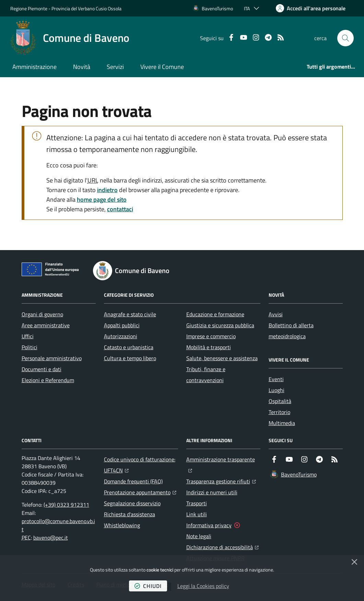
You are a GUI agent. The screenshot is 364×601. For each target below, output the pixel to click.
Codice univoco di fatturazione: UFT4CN (141, 465)
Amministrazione (34, 67)
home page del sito (102, 199)
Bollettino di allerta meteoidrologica (291, 331)
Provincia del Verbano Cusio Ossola (86, 8)
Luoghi (277, 390)
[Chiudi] (354, 562)
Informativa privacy (209, 525)
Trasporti (197, 503)
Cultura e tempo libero (130, 358)
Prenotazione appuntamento (140, 492)
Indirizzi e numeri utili (212, 492)
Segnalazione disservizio (132, 503)
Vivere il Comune (162, 67)
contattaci (120, 209)
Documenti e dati (42, 369)
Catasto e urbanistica (129, 347)
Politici (30, 347)
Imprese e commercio (211, 336)
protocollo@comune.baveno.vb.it (58, 525)
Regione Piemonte (29, 8)
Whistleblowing (122, 525)
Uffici (28, 336)
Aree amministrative (46, 325)
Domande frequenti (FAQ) (133, 481)
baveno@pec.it (51, 538)
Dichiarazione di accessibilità (222, 546)
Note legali (199, 536)
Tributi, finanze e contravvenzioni (206, 375)
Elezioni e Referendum (48, 380)
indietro (107, 190)
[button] (345, 38)
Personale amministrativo (52, 358)
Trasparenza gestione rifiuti (221, 481)
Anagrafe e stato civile (130, 314)
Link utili (197, 514)
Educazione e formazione (215, 314)
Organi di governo (42, 314)
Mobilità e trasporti (209, 347)
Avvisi (276, 314)
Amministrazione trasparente (223, 459)
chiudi (148, 586)
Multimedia (282, 423)
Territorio (279, 412)
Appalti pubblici (122, 325)
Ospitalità (280, 401)
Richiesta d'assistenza (130, 514)
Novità (82, 67)
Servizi (115, 67)
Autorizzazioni (121, 336)
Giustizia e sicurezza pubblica (220, 325)
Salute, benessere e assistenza (222, 358)
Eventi (276, 379)
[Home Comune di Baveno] (70, 38)
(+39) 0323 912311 (66, 505)
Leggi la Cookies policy (203, 586)
